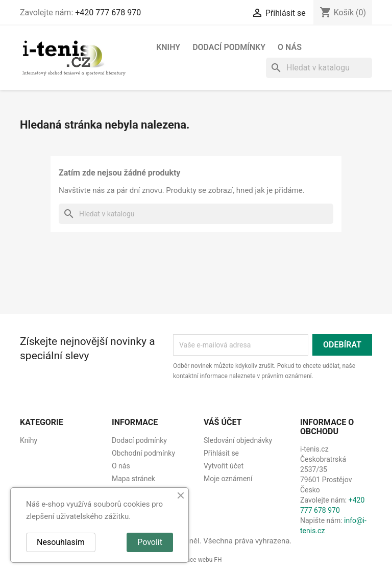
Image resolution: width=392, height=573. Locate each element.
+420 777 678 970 (108, 13)
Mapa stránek (133, 479)
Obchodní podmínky (143, 453)
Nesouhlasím (61, 542)
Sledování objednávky (238, 440)
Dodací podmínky (229, 47)
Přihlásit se (221, 453)
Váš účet (223, 422)
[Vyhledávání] (319, 68)
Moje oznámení (228, 479)
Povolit (150, 542)
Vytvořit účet (224, 466)
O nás (290, 47)
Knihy (168, 47)
